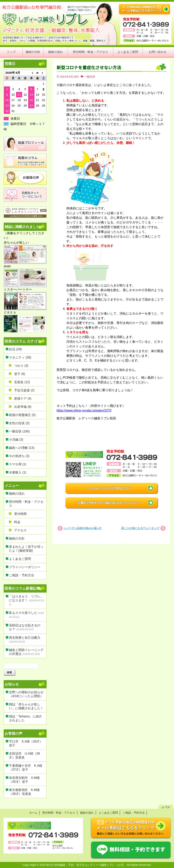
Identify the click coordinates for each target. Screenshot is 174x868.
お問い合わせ (158, 52)
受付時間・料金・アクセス (90, 52)
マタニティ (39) (20, 357)
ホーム (33, 813)
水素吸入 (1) (18, 472)
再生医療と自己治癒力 (25, 638)
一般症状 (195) (19, 431)
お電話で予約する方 (109, 503)
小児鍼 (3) (16, 440)
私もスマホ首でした (23, 613)
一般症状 (90, 77)
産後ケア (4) (23, 399)
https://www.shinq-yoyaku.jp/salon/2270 (84, 410)
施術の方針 (33, 52)
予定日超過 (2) (24, 390)
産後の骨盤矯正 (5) (22, 415)
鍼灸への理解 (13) (22, 448)
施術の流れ (55, 52)
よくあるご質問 (128, 52)
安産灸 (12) (22, 382)
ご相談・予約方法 (22, 575)
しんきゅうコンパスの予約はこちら (109, 488)
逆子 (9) (20, 374)
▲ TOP (166, 807)
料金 (17, 522)
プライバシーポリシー (25, 567)
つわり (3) (21, 366)
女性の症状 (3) (19, 423)
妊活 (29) (15, 349)
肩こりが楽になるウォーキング (140, 528)
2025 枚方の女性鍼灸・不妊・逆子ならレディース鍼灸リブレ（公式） (83, 865)
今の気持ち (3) (19, 456)
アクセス (20, 530)
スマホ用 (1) (18, 464)
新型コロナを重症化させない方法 (89, 68)
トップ (11, 52)
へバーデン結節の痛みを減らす (83, 528)
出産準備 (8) (23, 407)
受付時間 (20, 514)
